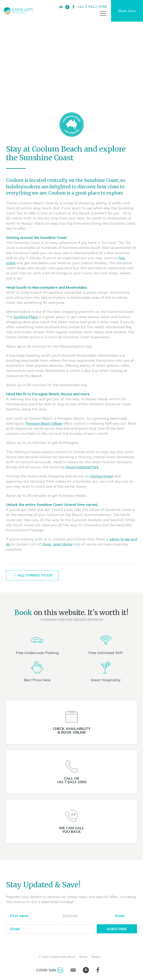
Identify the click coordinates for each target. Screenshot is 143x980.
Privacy (96, 957)
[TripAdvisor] (62, 7)
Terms (83, 957)
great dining (72, 544)
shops (55, 544)
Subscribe (117, 929)
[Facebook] (62, 12)
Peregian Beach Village (46, 423)
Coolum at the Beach (62, 957)
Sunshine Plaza (27, 317)
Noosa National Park (83, 467)
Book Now (127, 13)
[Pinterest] (69, 7)
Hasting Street (102, 476)
